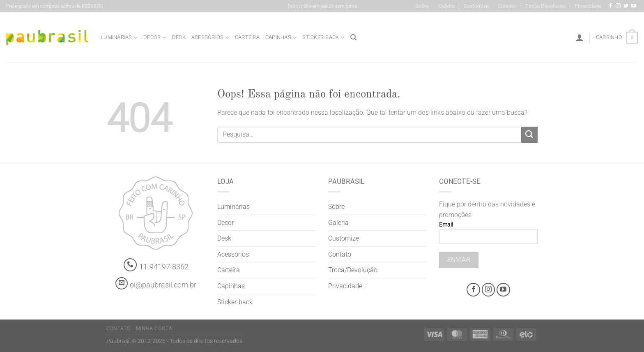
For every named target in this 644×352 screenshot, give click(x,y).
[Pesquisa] (353, 37)
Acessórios (210, 38)
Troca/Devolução (545, 6)
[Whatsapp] (130, 265)
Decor (155, 38)
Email (488, 235)
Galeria (446, 6)
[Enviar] (529, 135)
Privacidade (588, 6)
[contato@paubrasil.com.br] (122, 283)
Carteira (247, 37)
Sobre (422, 6)
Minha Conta (154, 329)
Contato (507, 6)
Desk (179, 37)
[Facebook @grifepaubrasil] (610, 6)
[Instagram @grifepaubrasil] (618, 6)
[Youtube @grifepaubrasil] (634, 6)
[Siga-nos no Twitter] (626, 6)
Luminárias (119, 38)
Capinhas (281, 38)
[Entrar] (580, 37)
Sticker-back (323, 38)
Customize (476, 6)
